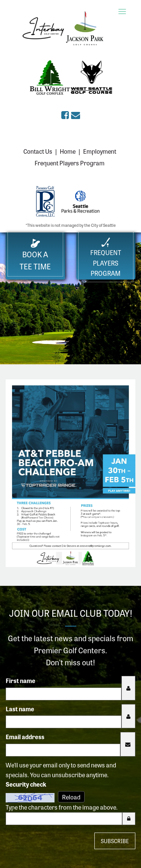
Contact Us (38, 151)
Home (68, 151)
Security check (26, 784)
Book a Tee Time (35, 255)
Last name (20, 709)
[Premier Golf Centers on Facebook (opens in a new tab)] (66, 114)
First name (20, 680)
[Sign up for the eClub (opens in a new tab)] (76, 114)
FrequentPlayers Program (106, 257)
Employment (100, 151)
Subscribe (115, 841)
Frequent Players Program (70, 163)
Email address (25, 737)
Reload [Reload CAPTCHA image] (71, 797)
